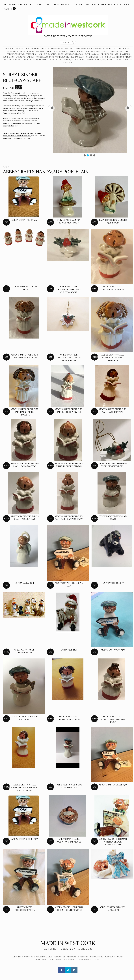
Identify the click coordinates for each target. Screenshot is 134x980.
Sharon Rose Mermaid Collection (104, 60)
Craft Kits (24, 4)
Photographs (106, 4)
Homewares (61, 4)
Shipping (59, 959)
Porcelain (123, 4)
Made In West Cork (68, 943)
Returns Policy (70, 959)
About (45, 959)
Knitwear (76, 4)
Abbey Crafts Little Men (61, 60)
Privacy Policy (85, 959)
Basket (8, 9)
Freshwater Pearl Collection (22, 54)
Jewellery (90, 4)
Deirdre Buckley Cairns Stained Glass (88, 51)
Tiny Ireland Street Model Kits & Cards (47, 51)
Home (38, 959)
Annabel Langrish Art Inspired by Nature (52, 49)
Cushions (80, 60)
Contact (97, 959)
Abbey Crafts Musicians (34, 60)
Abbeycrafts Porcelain (17, 49)
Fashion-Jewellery (119, 51)
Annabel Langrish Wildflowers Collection (61, 54)
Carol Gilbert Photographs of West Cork (96, 49)
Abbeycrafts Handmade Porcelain (16, 136)
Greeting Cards (43, 4)
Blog (52, 959)
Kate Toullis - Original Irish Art (87, 57)
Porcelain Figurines (22, 138)
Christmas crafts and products (53, 57)
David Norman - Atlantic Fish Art (102, 54)
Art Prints (10, 4)
